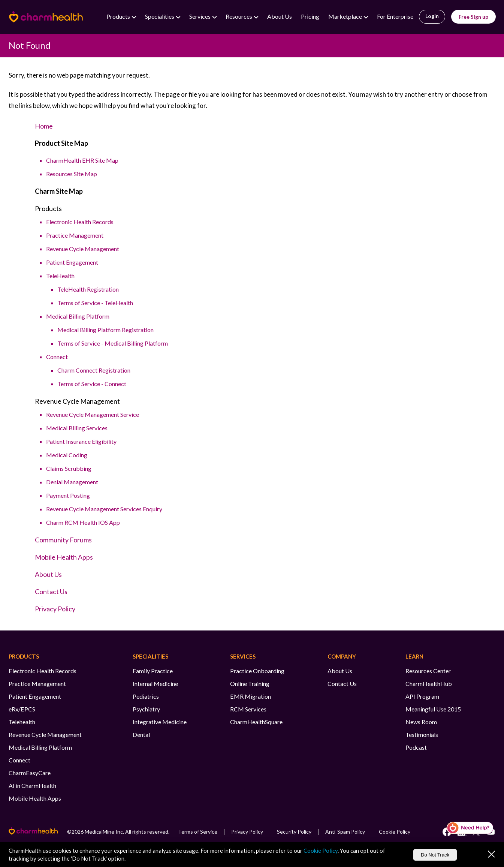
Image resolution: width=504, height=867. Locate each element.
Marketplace (346, 16)
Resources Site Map (72, 174)
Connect (57, 357)
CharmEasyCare (30, 773)
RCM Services (248, 709)
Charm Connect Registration (94, 370)
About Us (280, 16)
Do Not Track (435, 855)
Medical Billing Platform (78, 316)
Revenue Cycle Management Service (93, 414)
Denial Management (72, 482)
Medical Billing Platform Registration (105, 330)
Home (44, 126)
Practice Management (75, 235)
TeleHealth (60, 276)
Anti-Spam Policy (345, 832)
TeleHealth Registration (88, 289)
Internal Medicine (155, 684)
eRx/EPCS (22, 709)
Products (119, 16)
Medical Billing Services (77, 428)
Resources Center (428, 671)
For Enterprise (395, 16)
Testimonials (422, 734)
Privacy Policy (55, 609)
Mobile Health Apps (64, 557)
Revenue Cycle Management (83, 249)
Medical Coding (67, 455)
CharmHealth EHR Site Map (82, 160)
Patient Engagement (72, 262)
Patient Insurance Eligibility (81, 441)
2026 (78, 832)
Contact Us (51, 591)
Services (200, 16)
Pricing (310, 16)
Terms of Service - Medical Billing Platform (113, 343)
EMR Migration (251, 696)
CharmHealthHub (429, 684)
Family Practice (153, 671)
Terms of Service (198, 832)
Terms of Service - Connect (92, 384)
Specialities (160, 16)
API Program (422, 696)
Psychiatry (146, 709)
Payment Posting (68, 495)
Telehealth (22, 722)
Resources (239, 16)
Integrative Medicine (160, 722)
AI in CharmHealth (32, 785)
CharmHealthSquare (256, 722)
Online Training (250, 684)
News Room (421, 722)
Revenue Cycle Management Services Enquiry (104, 509)
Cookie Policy (395, 832)
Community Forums (63, 540)
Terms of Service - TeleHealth (95, 303)
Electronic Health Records (80, 222)
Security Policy (294, 832)
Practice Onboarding (257, 671)
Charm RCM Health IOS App (83, 522)
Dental (141, 734)
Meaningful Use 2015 (433, 709)
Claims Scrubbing (69, 468)
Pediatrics (146, 696)
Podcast (416, 747)
